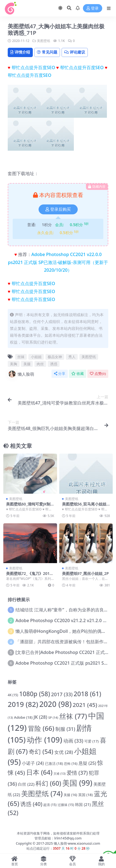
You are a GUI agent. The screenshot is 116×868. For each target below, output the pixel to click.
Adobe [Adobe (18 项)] (23, 717)
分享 (60, 374)
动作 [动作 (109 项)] (44, 740)
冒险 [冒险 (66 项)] (41, 728)
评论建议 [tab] (75, 52)
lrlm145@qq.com (68, 838)
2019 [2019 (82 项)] (23, 704)
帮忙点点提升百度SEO (33, 68)
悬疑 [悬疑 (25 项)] (87, 763)
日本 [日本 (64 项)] (39, 772)
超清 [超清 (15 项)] (50, 805)
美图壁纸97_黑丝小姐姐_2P (85, 573)
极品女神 (55, 357)
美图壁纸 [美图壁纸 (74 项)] (42, 793)
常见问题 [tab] (47, 52)
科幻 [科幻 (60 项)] (48, 783)
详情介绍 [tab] (20, 52)
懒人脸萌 (21, 374)
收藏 (78, 374)
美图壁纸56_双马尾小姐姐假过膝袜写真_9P (84, 506)
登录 (93, 8)
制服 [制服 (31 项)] (65, 729)
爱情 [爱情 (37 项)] (77, 773)
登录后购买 (58, 209)
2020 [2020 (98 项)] (56, 704)
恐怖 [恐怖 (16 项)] (71, 764)
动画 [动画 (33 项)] (73, 741)
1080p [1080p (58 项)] (34, 694)
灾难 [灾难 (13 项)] (60, 774)
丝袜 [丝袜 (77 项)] (73, 716)
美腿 (27, 364)
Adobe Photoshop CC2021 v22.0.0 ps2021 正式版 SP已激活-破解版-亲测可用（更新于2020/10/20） (58, 262)
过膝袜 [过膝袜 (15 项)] (66, 805)
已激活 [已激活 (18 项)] (54, 763)
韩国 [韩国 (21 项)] (83, 804)
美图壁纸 (44, 41)
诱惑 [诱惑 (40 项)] (31, 804)
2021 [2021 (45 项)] (85, 705)
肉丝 (40, 364)
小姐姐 (36, 357)
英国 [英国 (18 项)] (86, 795)
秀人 (72, 357)
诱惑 (54, 364)
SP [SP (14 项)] (53, 717)
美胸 (14, 364)
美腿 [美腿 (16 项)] (70, 795)
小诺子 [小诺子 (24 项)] (33, 763)
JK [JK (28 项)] (40, 717)
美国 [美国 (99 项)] (77, 783)
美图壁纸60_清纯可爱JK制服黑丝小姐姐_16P (28, 506)
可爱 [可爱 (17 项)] (91, 741)
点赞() (98, 374)
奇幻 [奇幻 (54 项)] (41, 751)
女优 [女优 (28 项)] (64, 752)
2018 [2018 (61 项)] (87, 694)
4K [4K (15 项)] (13, 695)
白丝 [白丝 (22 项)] (26, 784)
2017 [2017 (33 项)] (62, 694)
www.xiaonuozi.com (84, 843)
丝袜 (21, 357)
